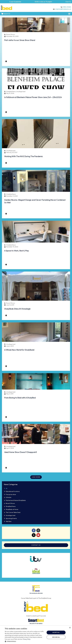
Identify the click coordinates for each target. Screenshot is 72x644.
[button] (69, 14)
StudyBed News (11, 506)
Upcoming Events (11, 518)
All (7, 488)
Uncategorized (11, 515)
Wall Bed (9, 521)
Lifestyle (9, 497)
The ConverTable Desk (13, 512)
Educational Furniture (13, 491)
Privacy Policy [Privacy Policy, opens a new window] (27, 639)
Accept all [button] (56, 632)
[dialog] (36, 635)
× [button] (70, 628)
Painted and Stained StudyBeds (16, 500)
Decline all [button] (56, 637)
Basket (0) (6, 14)
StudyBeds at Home (12, 509)
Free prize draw (11, 494)
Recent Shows (10, 503)
